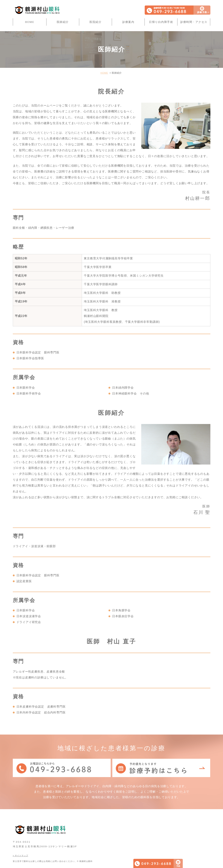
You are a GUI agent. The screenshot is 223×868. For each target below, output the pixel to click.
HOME (30, 22)
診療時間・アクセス (194, 22)
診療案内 (128, 22)
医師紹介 (63, 22)
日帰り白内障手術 (161, 22)
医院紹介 (95, 22)
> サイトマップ (20, 848)
